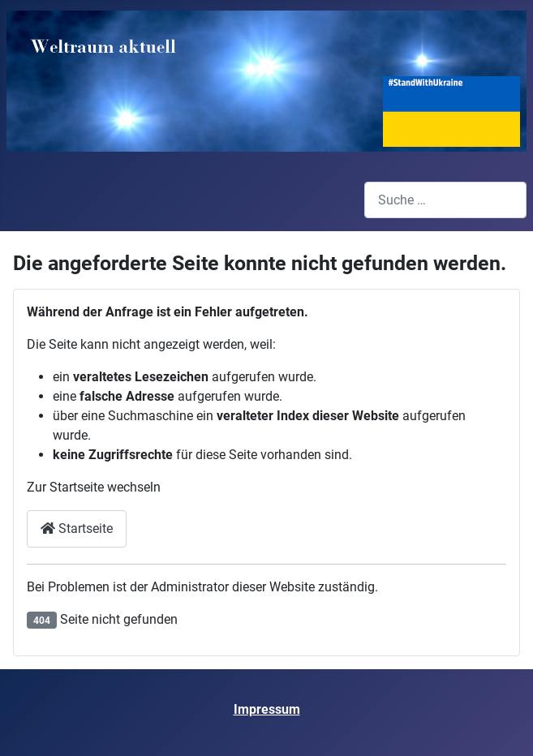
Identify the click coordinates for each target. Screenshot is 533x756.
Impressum (267, 709)
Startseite (77, 528)
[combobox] (445, 200)
